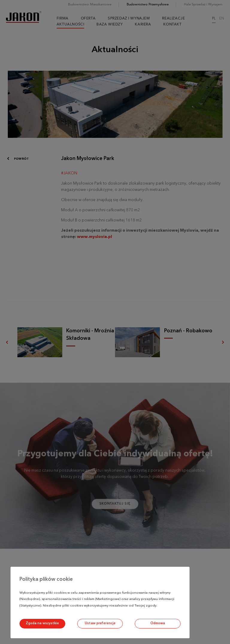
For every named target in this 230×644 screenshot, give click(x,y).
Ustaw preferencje (100, 623)
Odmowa (158, 623)
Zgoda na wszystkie (42, 623)
